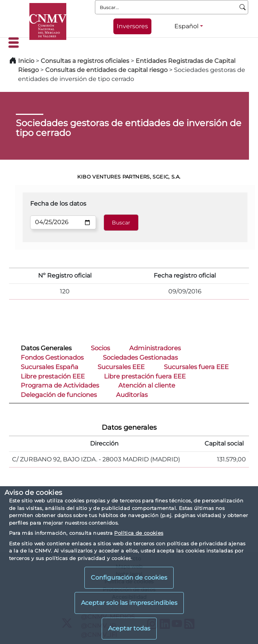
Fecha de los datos (58, 204)
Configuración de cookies (129, 578)
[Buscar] (243, 7)
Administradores (155, 348)
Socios (100, 348)
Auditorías (132, 395)
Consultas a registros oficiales (85, 61)
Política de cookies (139, 533)
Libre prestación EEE (53, 376)
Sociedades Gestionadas (140, 357)
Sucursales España (50, 367)
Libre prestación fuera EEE (145, 376)
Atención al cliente (147, 385)
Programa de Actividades (60, 385)
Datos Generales (46, 348)
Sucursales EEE (121, 367)
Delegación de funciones (59, 395)
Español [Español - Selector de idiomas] (186, 26)
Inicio (26, 61)
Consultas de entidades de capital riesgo (106, 70)
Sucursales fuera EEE (196, 367)
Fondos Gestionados (52, 357)
